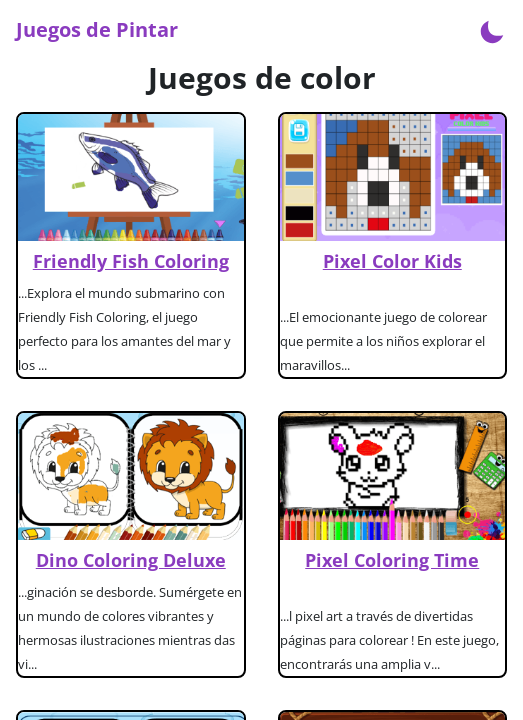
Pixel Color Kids (392, 261)
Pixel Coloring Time (392, 560)
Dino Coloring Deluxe (131, 560)
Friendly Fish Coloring (131, 261)
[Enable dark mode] (492, 30)
